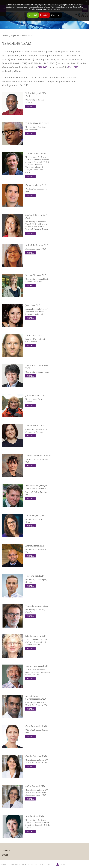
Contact (62, 864)
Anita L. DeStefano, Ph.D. (37, 245)
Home (6, 35)
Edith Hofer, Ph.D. (34, 335)
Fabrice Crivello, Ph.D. (36, 153)
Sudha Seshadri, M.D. (35, 786)
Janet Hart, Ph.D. (33, 305)
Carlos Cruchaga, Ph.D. (36, 185)
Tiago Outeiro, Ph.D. (35, 576)
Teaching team (28, 35)
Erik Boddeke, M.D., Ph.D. (37, 123)
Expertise (15, 35)
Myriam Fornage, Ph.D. (36, 275)
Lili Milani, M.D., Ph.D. (36, 516)
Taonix (50, 864)
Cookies (32, 9)
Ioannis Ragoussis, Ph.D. (37, 666)
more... (30, 106)
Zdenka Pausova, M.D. (36, 636)
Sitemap (4, 864)
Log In (5, 855)
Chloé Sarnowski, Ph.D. (36, 726)
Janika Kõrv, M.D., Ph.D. (36, 395)
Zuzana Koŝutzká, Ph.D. (37, 425)
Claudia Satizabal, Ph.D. (36, 756)
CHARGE (43, 67)
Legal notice (15, 864)
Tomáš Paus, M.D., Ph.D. (37, 606)
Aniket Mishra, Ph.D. (35, 546)
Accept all (33, 15)
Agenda (6, 851)
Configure (56, 15)
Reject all (44, 15)
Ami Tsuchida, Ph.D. (35, 816)
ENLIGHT (73, 67)
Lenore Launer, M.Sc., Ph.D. (38, 456)
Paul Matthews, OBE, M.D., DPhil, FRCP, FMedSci (38, 487)
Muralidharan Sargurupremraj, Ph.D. (36, 697)
